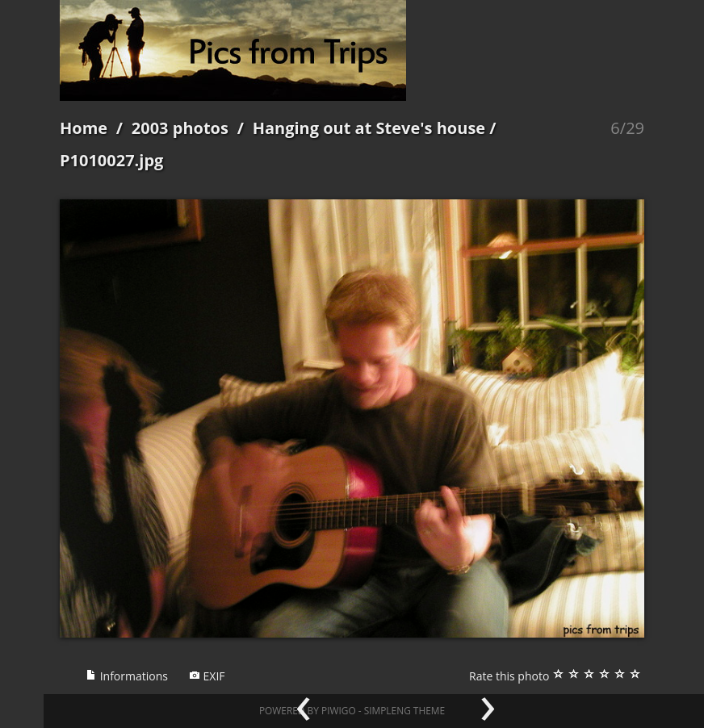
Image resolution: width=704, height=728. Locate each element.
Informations (127, 676)
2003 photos (180, 128)
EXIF (207, 676)
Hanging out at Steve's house (369, 128)
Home (84, 128)
